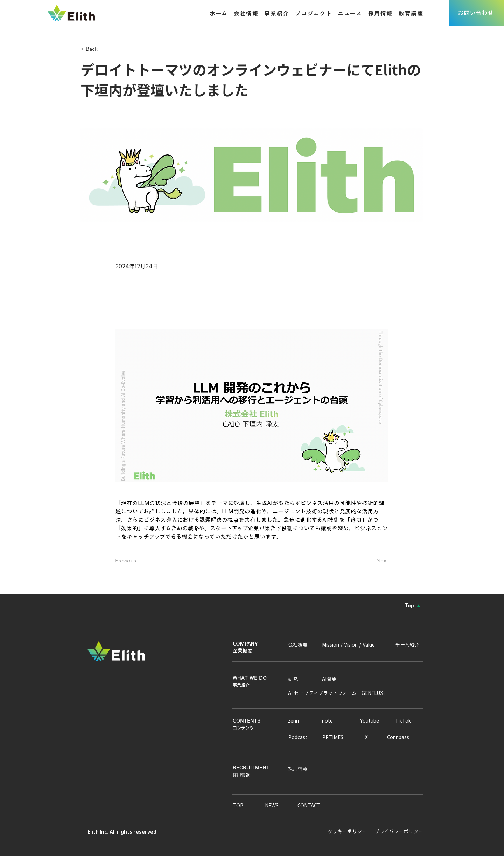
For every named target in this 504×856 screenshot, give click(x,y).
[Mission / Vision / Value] (353, 645)
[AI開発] (331, 679)
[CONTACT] (316, 806)
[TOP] (244, 806)
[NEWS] (277, 806)
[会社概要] (300, 645)
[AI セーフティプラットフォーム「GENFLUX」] (339, 693)
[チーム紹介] (409, 645)
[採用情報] (300, 769)
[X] (367, 737)
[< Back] (104, 49)
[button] (274, 13)
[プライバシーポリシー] (397, 831)
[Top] (412, 606)
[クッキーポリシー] (344, 831)
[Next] (371, 561)
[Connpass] (401, 737)
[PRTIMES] (335, 737)
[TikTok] (404, 721)
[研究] (295, 679)
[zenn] (297, 721)
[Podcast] (300, 737)
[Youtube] (372, 721)
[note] (331, 721)
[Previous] (138, 561)
